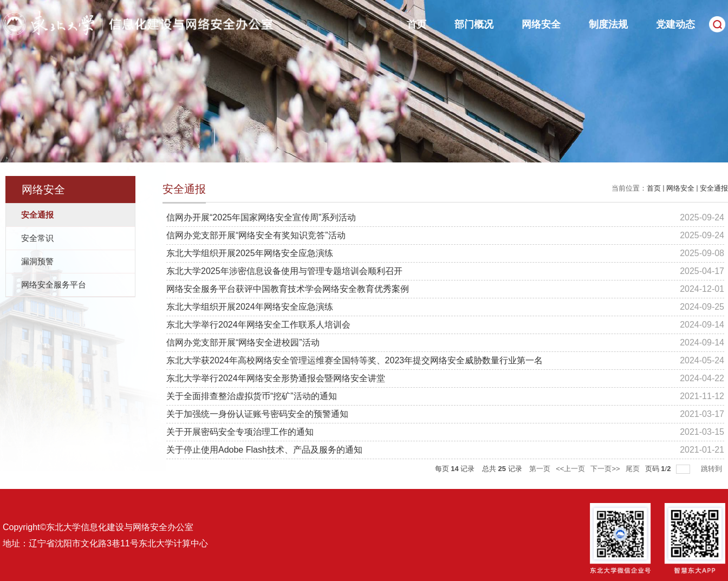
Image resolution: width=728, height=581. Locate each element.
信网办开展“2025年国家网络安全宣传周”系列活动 (261, 217)
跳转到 (713, 469)
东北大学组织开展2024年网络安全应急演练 (250, 307)
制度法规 (608, 24)
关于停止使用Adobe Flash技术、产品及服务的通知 (264, 450)
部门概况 (474, 24)
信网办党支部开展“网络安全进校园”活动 (243, 342)
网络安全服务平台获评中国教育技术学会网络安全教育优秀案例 (288, 289)
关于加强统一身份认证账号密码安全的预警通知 (257, 414)
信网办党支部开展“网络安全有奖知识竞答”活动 (256, 235)
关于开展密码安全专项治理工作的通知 (240, 432)
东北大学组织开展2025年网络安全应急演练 (250, 253)
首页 (417, 24)
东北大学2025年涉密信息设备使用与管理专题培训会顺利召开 (284, 271)
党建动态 (675, 24)
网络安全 (541, 24)
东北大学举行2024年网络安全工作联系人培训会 (258, 325)
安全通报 (714, 188)
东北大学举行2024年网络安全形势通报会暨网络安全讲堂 (276, 378)
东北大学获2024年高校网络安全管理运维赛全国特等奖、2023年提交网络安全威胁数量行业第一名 (355, 360)
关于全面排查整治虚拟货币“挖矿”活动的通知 (252, 396)
